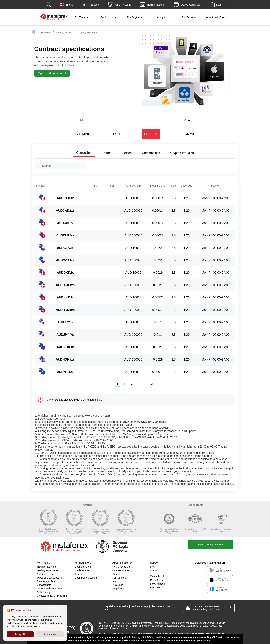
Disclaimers (157, 606)
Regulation (118, 589)
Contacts (155, 570)
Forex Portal (157, 580)
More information (36, 626)
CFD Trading (44, 592)
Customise (50, 634)
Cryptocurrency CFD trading (52, 596)
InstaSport (118, 585)
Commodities (151, 153)
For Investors (108, 17)
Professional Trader (47, 581)
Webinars (155, 587)
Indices (127, 153)
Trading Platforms (46, 567)
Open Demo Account (86, 578)
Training (79, 574)
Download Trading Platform (211, 563)
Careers (117, 574)
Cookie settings (139, 606)
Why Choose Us (121, 567)
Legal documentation (116, 606)
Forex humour (158, 584)
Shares (107, 153)
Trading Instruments (48, 570)
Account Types (45, 574)
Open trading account (211, 545)
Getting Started (83, 567)
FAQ (153, 567)
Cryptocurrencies (182, 153)
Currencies (84, 153)
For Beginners (135, 17)
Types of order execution (50, 578)
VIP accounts (44, 585)
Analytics (162, 17)
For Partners (189, 17)
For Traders (81, 17)
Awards (116, 581)
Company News (121, 570)
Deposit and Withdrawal (50, 589)
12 (151, 384)
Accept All (20, 634)
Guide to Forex (83, 570)
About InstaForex (216, 17)
